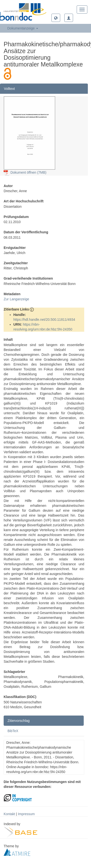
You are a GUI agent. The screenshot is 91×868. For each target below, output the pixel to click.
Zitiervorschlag (19, 721)
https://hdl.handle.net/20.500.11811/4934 (44, 320)
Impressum (26, 814)
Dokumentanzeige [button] (23, 28)
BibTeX (13, 731)
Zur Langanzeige (16, 299)
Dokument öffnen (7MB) (25, 172)
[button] (56, 18)
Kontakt (9, 814)
